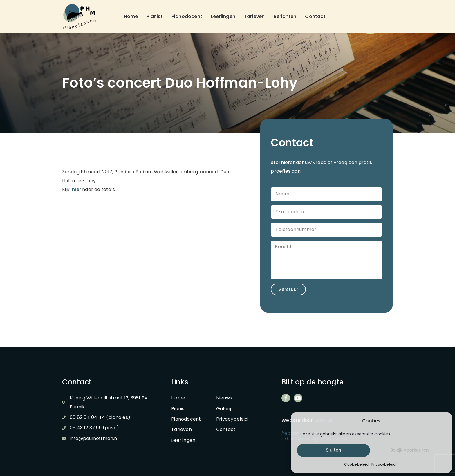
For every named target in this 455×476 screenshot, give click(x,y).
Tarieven (254, 16)
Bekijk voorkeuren (410, 450)
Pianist (155, 16)
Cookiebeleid (356, 464)
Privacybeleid (384, 464)
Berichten (285, 16)
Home (131, 16)
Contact (315, 16)
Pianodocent (187, 16)
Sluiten (334, 450)
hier (76, 189)
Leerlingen (223, 16)
